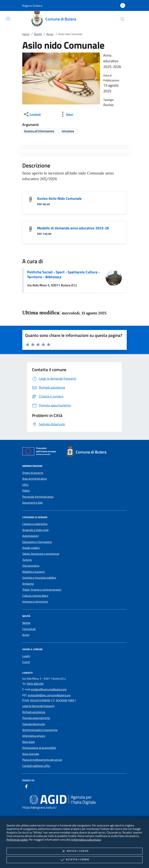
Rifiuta (74, 851)
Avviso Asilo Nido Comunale (59, 198)
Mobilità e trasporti (34, 572)
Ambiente (28, 584)
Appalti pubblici (31, 548)
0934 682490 (35, 684)
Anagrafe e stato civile (35, 530)
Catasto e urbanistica (35, 524)
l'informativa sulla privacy (86, 840)
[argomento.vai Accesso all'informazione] (39, 131)
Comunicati (29, 629)
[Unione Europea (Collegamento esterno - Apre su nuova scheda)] (40, 452)
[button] (32, 6)
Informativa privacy (34, 736)
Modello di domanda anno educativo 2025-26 (73, 228)
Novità (38, 34)
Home (26, 34)
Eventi (26, 662)
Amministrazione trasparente (40, 730)
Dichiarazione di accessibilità (39, 748)
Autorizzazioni (30, 536)
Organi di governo (33, 473)
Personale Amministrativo (38, 497)
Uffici (25, 485)
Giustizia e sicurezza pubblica (39, 578)
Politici (26, 491)
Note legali (28, 742)
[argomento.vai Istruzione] (68, 131)
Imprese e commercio (35, 602)
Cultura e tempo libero (35, 596)
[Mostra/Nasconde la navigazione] (8, 19)
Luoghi (26, 656)
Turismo (27, 560)
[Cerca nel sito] (122, 19)
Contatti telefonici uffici (36, 766)
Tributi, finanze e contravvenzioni (42, 590)
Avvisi (50, 34)
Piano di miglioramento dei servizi (42, 760)
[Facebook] (26, 787)
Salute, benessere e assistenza (41, 554)
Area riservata (31, 754)
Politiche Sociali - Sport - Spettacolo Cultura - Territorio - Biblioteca (63, 274)
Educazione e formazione (37, 542)
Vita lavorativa (31, 566)
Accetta (74, 860)
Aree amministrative (35, 479)
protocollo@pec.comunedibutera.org (49, 695)
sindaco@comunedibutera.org (49, 689)
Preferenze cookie (17, 840)
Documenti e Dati (32, 503)
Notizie (26, 623)
